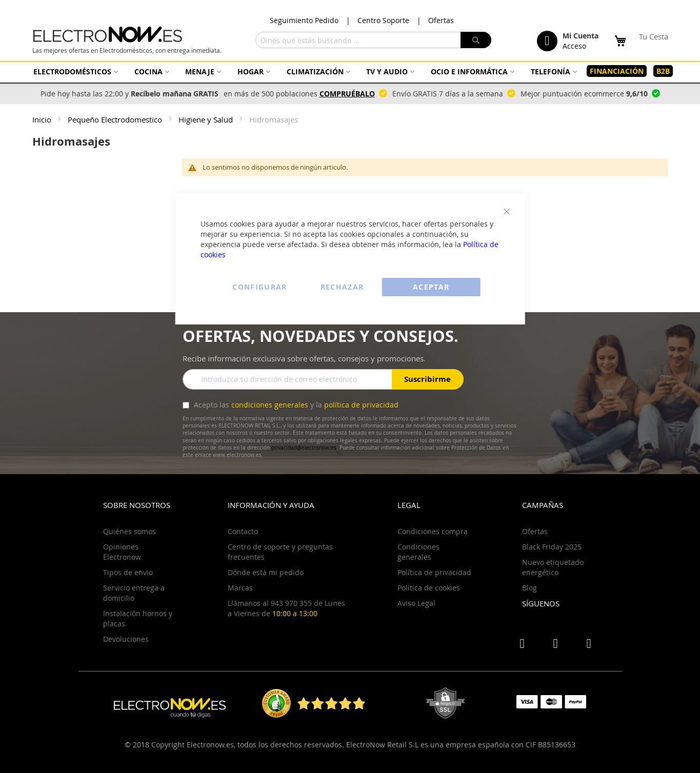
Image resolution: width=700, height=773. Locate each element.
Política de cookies (429, 588)
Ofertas (441, 20)
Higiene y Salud (207, 119)
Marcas (240, 588)
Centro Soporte (383, 20)
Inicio (43, 119)
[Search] (476, 40)
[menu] (350, 71)
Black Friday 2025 (552, 547)
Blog (529, 588)
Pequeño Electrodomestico (116, 119)
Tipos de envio (128, 572)
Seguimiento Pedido (304, 20)
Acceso (574, 46)
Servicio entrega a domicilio (134, 593)
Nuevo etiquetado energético (553, 567)
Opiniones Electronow (122, 552)
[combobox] (373, 40)
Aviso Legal (416, 603)
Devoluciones (126, 639)
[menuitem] (74, 72)
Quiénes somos (129, 531)
